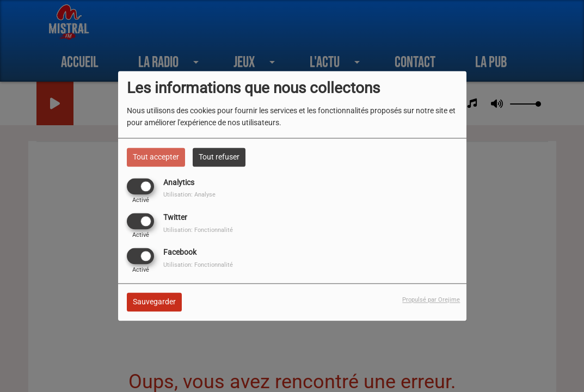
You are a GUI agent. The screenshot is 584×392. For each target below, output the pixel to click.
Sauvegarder (154, 302)
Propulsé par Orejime (431, 300)
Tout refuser (219, 157)
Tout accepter (156, 157)
